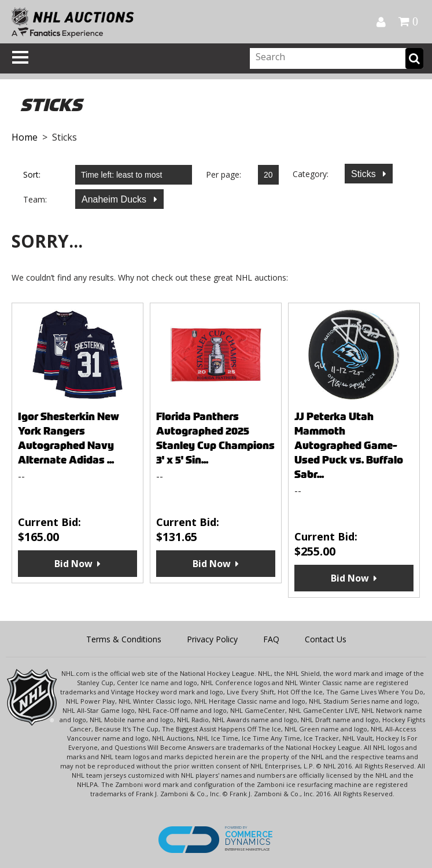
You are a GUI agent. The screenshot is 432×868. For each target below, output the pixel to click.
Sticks (365, 174)
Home (25, 137)
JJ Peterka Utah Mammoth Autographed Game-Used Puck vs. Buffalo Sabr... (349, 445)
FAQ (271, 639)
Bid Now (73, 564)
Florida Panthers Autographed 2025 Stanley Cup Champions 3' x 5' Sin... (215, 438)
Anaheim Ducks (115, 199)
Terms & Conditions (124, 639)
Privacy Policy (212, 639)
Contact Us (326, 639)
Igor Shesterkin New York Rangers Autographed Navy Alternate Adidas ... (69, 438)
